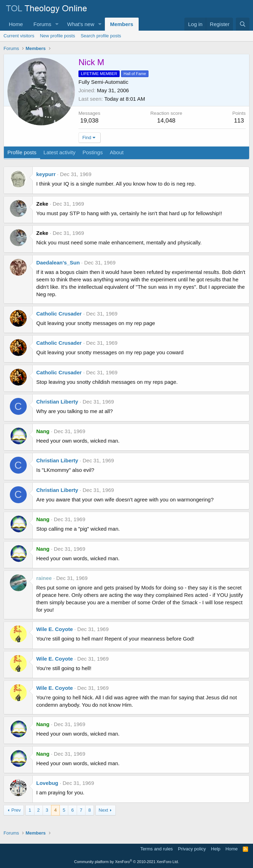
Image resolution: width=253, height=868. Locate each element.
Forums (42, 24)
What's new (81, 24)
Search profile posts (101, 36)
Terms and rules (157, 849)
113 (239, 121)
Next (103, 810)
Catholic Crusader (59, 314)
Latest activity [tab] (60, 152)
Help (216, 849)
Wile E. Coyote (55, 629)
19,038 (89, 121)
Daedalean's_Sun (58, 263)
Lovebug (47, 783)
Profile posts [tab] (22, 152)
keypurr (46, 174)
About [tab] (117, 152)
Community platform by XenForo (127, 862)
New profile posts (57, 36)
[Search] (243, 24)
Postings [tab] (93, 152)
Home (16, 24)
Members (122, 24)
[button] (57, 24)
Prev (16, 810)
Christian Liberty (57, 402)
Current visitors (19, 36)
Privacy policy (192, 849)
